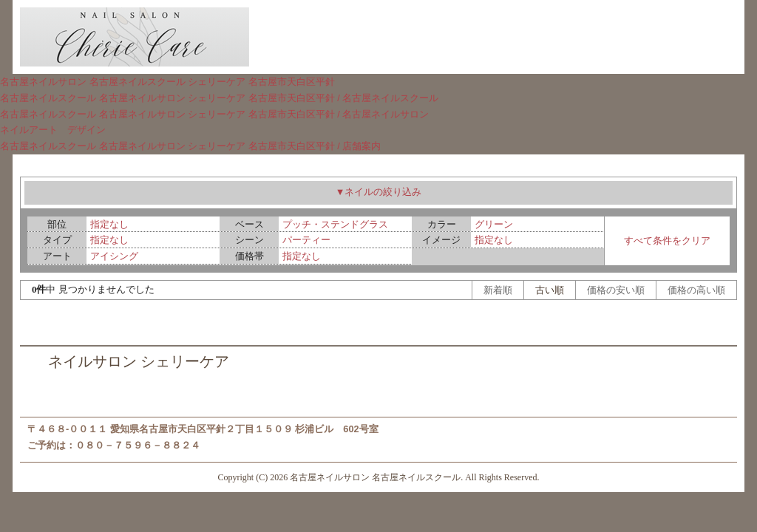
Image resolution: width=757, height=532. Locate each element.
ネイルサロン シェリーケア (139, 362)
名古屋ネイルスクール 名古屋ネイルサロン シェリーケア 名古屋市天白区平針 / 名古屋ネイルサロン (214, 114)
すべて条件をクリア (667, 241)
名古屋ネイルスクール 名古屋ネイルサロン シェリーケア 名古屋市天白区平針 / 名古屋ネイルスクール (219, 98)
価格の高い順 (696, 290)
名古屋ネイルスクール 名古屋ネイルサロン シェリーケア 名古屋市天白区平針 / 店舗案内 (190, 146)
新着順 (498, 290)
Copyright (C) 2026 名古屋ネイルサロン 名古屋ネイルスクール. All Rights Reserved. (379, 477)
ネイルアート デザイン (53, 130)
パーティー (306, 240)
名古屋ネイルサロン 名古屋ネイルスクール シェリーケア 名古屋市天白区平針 (167, 82)
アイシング (114, 256)
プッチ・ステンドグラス (335, 224)
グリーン (494, 224)
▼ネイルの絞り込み (379, 192)
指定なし (109, 224)
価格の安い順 (616, 290)
